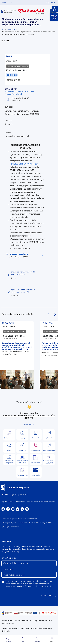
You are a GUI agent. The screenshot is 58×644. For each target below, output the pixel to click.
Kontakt (37, 642)
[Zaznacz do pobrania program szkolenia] (7, 254)
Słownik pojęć (33, 502)
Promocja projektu (48, 502)
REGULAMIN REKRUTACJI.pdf (24, 164)
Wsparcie (8, 642)
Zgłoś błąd (5, 527)
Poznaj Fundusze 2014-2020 (27, 519)
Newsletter (20, 502)
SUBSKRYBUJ (48, 596)
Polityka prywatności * (44, 586)
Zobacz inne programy (9, 519)
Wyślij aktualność (18, 275)
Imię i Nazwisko (9, 558)
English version (7, 502)
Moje (23, 642)
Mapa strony (15, 527)
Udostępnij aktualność (20, 292)
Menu (52, 642)
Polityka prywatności (26, 523)
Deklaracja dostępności (9, 523)
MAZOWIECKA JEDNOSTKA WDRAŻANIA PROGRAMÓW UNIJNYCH (29, 417)
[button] (55, 9)
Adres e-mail (8, 570)
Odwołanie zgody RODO (44, 523)
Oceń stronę (29, 424)
